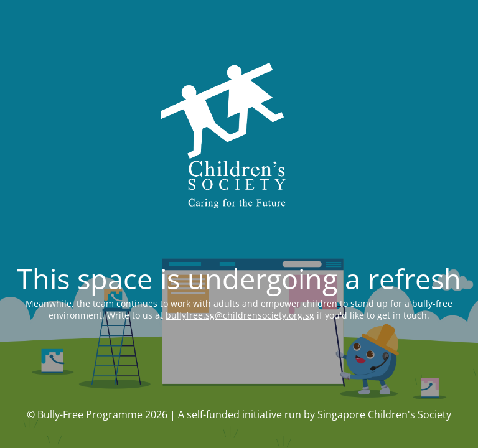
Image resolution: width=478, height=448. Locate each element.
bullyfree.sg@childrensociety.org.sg (240, 315)
